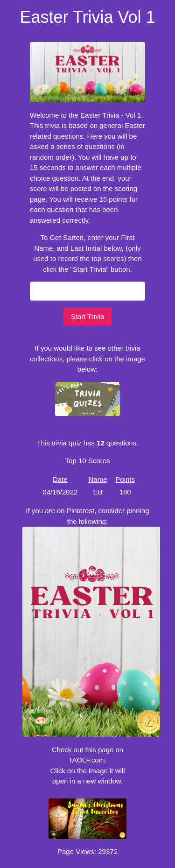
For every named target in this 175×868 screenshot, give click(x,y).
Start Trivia (88, 316)
